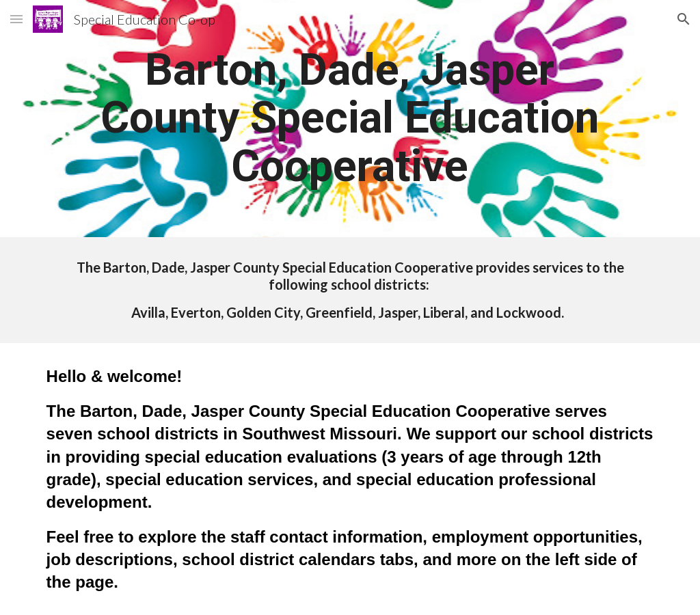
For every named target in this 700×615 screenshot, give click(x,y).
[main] (350, 119)
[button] (16, 19)
